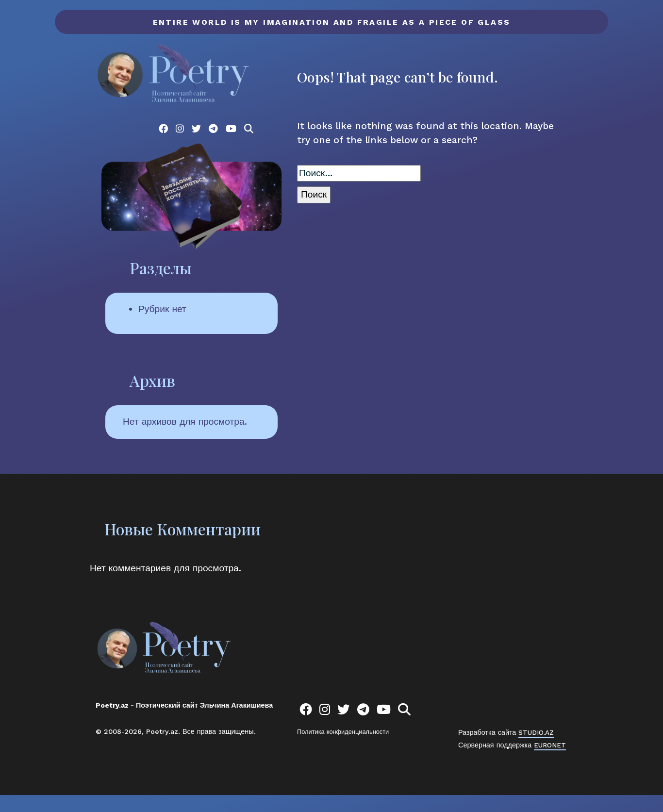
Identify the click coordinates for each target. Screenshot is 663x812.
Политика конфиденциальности (343, 749)
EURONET (550, 762)
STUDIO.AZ (537, 749)
